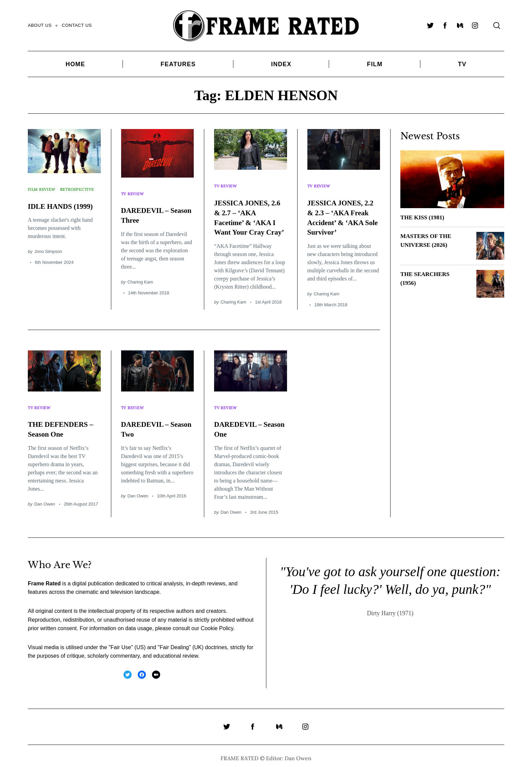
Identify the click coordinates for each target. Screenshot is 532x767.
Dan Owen (45, 500)
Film (375, 64)
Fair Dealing (174, 643)
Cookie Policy (217, 624)
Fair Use (121, 643)
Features (178, 64)
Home (75, 64)
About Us (40, 25)
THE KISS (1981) (423, 217)
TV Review (134, 191)
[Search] (497, 25)
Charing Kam (140, 276)
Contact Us (77, 25)
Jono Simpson (48, 263)
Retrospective (47, 194)
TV (462, 64)
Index (281, 64)
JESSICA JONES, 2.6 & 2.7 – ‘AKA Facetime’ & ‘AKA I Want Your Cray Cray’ (249, 216)
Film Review (44, 187)
